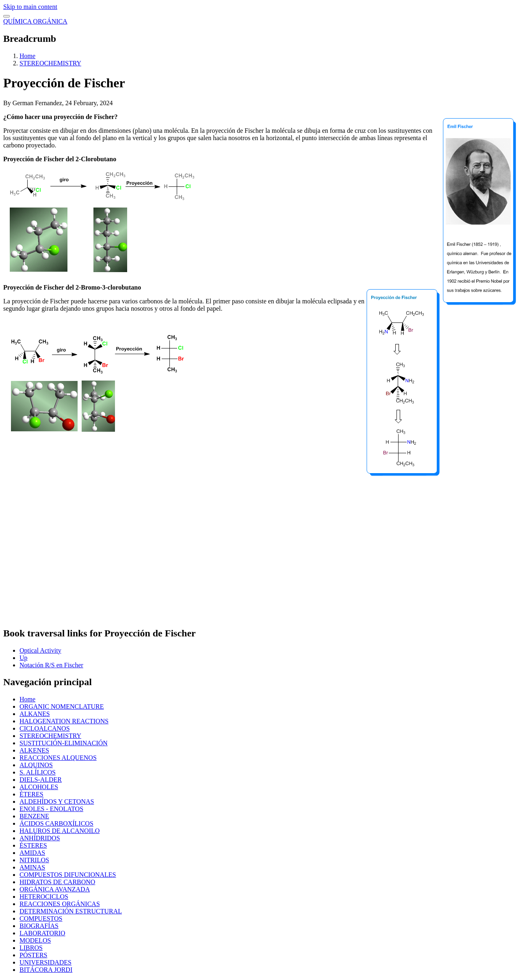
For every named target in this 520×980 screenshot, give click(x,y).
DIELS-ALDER (41, 780)
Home (27, 56)
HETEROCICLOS (44, 897)
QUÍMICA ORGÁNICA (35, 21)
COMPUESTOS (41, 918)
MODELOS (35, 940)
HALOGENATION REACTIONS (64, 721)
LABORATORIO (42, 933)
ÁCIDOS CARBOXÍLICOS (56, 823)
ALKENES (34, 750)
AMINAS (32, 867)
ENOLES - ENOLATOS (51, 809)
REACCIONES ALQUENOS (58, 758)
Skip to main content (30, 7)
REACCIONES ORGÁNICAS (60, 904)
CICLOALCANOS (45, 728)
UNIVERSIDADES (45, 962)
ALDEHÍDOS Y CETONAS (57, 802)
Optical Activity (40, 650)
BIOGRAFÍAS (39, 926)
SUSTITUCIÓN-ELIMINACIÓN (64, 743)
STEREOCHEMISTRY (50, 63)
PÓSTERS (33, 955)
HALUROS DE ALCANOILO (60, 831)
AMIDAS (32, 853)
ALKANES (35, 714)
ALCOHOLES (39, 787)
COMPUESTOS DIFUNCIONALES (68, 875)
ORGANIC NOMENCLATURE (62, 706)
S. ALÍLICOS (38, 772)
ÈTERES (31, 794)
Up (24, 658)
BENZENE (34, 816)
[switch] (6, 16)
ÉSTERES (33, 845)
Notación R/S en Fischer (51, 665)
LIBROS (31, 948)
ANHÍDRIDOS (40, 838)
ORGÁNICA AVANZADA (55, 889)
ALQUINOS (36, 765)
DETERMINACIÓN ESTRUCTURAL (71, 911)
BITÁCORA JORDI (46, 970)
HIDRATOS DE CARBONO (57, 882)
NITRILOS (34, 860)
